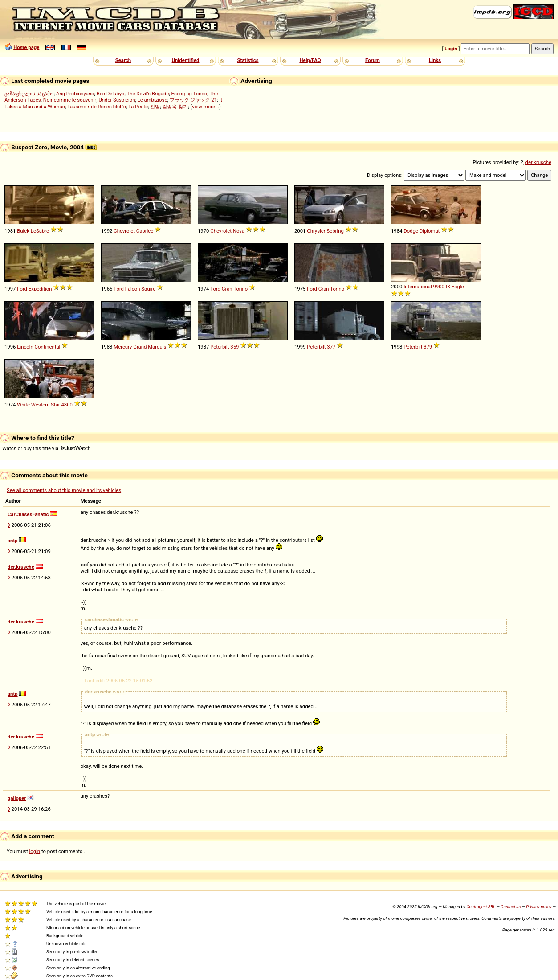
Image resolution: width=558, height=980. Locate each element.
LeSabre (40, 231)
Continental (48, 347)
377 (331, 347)
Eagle (458, 287)
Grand (140, 347)
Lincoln (25, 347)
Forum (373, 60)
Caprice (145, 231)
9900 (439, 287)
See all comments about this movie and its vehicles (64, 490)
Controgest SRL (481, 907)
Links (435, 60)
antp (13, 541)
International (417, 287)
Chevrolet (124, 231)
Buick (23, 231)
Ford (22, 289)
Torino (240, 289)
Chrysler (316, 231)
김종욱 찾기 (175, 107)
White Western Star (38, 405)
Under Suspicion (117, 100)
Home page (26, 47)
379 (428, 347)
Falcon (133, 289)
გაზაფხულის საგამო (29, 94)
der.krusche (538, 162)
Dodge (411, 231)
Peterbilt (220, 347)
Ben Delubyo (111, 94)
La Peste (138, 107)
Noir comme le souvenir (70, 100)
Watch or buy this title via (46, 448)
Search (123, 60)
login (35, 851)
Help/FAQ (310, 60)
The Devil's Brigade (148, 94)
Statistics (248, 60)
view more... (206, 107)
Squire (148, 289)
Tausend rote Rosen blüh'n (97, 107)
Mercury (123, 347)
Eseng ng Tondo (189, 94)
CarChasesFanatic (28, 514)
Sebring (335, 231)
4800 (67, 405)
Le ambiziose (153, 100)
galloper (17, 798)
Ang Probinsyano (75, 94)
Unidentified (186, 60)
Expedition (40, 289)
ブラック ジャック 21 (193, 100)
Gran (227, 289)
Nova (239, 231)
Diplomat (430, 231)
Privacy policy (539, 907)
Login (451, 49)
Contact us (511, 907)
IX (448, 287)
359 (234, 347)
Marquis (157, 347)
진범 (155, 107)
